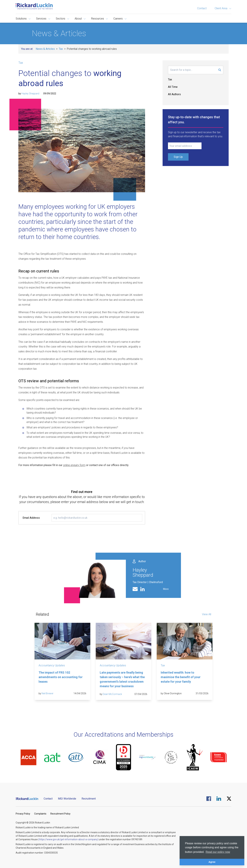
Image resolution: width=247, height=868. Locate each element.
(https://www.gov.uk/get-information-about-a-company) (68, 839)
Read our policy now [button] (218, 852)
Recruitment (89, 799)
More (166, 589)
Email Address (31, 518)
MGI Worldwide (67, 799)
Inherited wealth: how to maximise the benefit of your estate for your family (181, 677)
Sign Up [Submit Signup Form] (178, 157)
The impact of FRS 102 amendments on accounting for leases (61, 677)
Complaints (40, 814)
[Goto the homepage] (34, 6)
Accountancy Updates (52, 665)
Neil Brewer (48, 693)
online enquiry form (74, 465)
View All (207, 614)
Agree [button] (212, 862)
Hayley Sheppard (30, 94)
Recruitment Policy (60, 814)
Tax (61, 49)
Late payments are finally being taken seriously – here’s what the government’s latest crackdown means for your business (122, 679)
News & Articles (45, 49)
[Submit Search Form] (220, 70)
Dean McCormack (112, 694)
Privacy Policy (23, 814)
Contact (202, 8)
